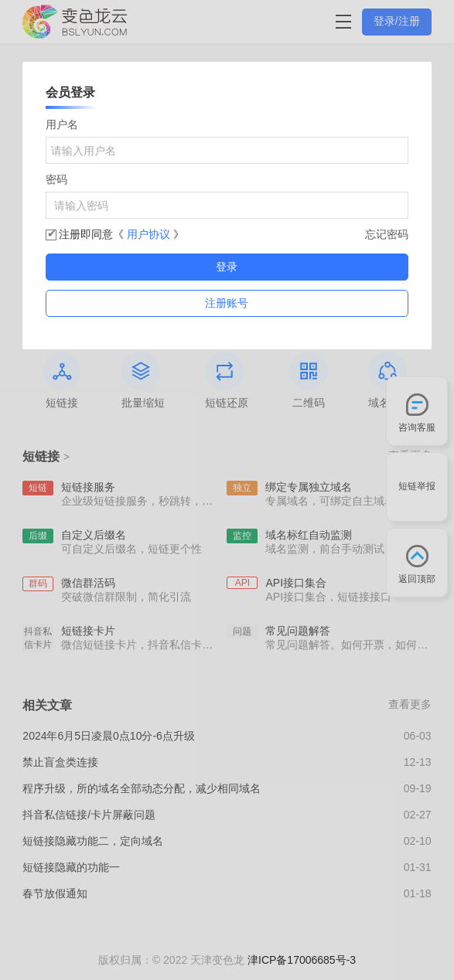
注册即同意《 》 (121, 234)
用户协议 (150, 234)
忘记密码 (387, 234)
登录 (227, 267)
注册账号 (227, 303)
